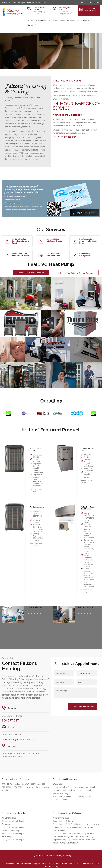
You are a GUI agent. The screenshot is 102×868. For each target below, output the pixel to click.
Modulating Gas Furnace (87, 449)
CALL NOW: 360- (60, 137)
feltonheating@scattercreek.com (19, 739)
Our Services (71, 21)
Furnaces (62, 21)
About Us (31, 21)
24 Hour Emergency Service (76, 106)
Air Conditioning (41, 21)
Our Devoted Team (93, 3)
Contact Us (32, 25)
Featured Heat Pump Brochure (31, 273)
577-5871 (72, 137)
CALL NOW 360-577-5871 (67, 81)
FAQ (83, 3)
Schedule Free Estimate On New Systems (76, 273)
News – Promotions (85, 21)
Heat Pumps (53, 21)
